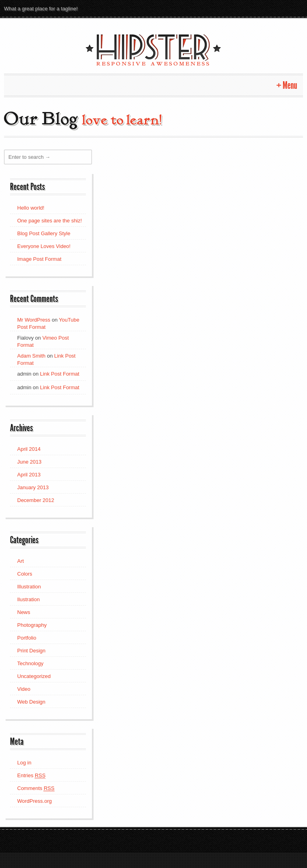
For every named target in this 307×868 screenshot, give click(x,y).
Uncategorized (34, 676)
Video (24, 689)
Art (21, 561)
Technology (30, 663)
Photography (32, 625)
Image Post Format (39, 259)
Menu (290, 85)
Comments (36, 788)
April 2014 (29, 449)
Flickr (238, 8)
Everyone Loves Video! (44, 246)
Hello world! (31, 207)
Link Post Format (60, 373)
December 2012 (36, 500)
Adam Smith (31, 355)
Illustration (29, 586)
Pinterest (224, 8)
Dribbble (296, 8)
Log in (24, 762)
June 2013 (29, 461)
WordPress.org (34, 801)
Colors (25, 573)
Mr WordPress (34, 319)
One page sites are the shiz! (50, 220)
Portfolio (27, 637)
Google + (209, 8)
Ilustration (28, 599)
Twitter (195, 8)
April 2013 (29, 474)
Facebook (267, 8)
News (24, 612)
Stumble (281, 8)
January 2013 (33, 487)
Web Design (31, 701)
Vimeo (253, 8)
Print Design (31, 650)
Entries (31, 775)
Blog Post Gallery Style (44, 233)
